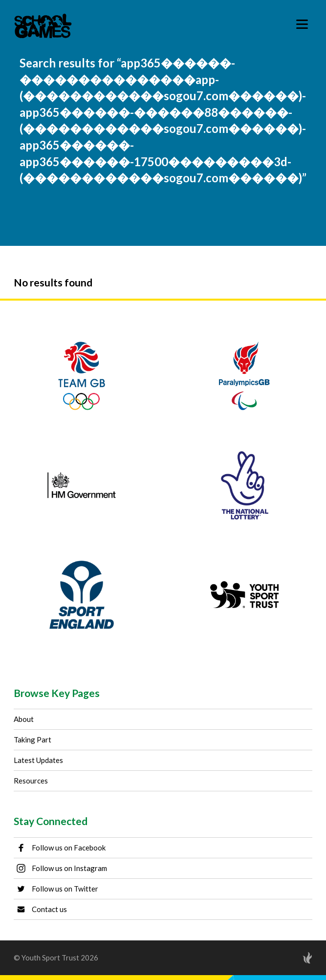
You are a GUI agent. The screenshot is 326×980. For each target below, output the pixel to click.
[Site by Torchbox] (288, 958)
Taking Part (33, 740)
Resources (31, 781)
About (24, 719)
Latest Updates (38, 760)
